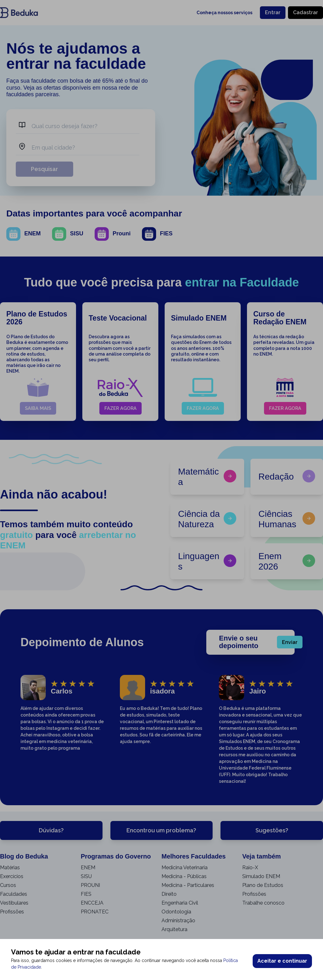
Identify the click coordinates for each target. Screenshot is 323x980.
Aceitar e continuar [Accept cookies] (282, 961)
